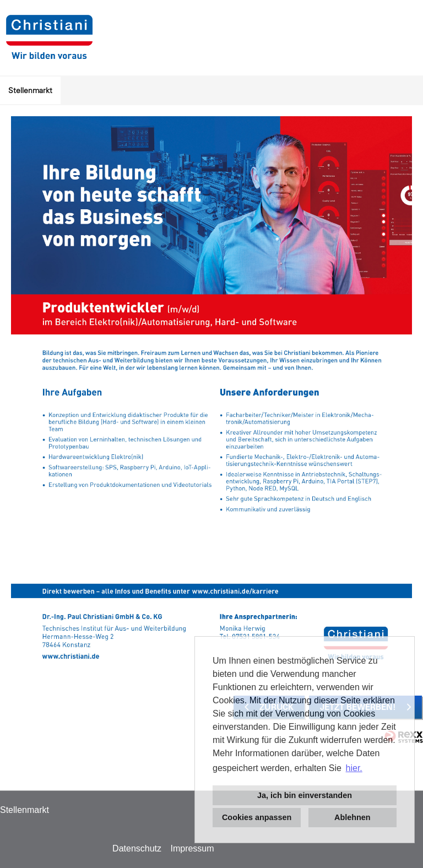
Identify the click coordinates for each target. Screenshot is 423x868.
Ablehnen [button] (352, 817)
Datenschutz (137, 848)
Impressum (192, 848)
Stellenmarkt (30, 90)
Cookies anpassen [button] (257, 817)
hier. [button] (354, 768)
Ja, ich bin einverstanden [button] (305, 795)
